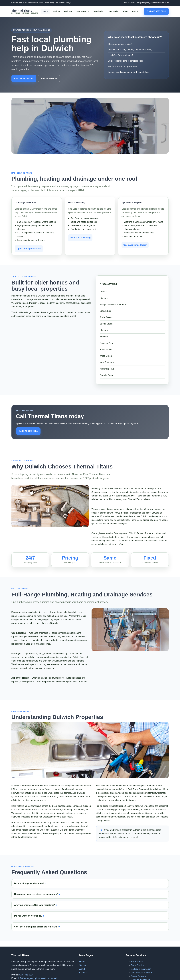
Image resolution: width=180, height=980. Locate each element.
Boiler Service (138, 965)
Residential (99, 11)
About (125, 11)
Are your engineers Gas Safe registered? (35, 905)
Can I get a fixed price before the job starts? (36, 927)
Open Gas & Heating (80, 238)
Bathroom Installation (141, 969)
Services (56, 11)
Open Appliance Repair (135, 245)
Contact (136, 11)
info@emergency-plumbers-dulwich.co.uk (153, 3)
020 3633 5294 (129, 3)
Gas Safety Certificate (141, 973)
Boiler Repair (137, 962)
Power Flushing (138, 976)
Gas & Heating (83, 11)
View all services (49, 78)
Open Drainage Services (29, 249)
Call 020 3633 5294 (156, 11)
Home (45, 11)
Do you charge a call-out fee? (29, 883)
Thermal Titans (25, 11)
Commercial (113, 11)
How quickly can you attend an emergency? (36, 894)
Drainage (68, 11)
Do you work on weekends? (28, 916)
